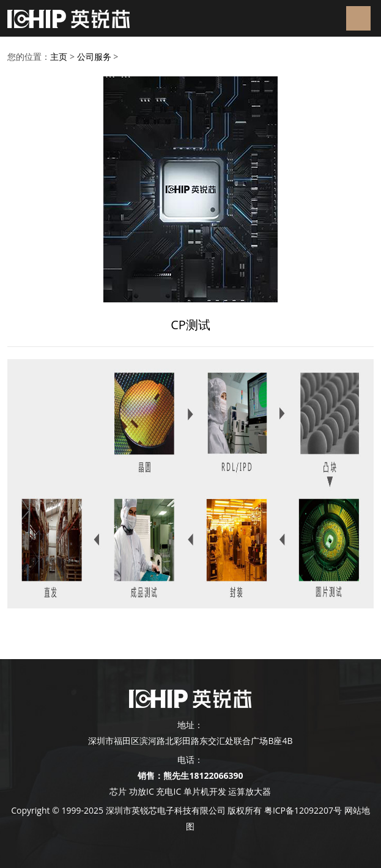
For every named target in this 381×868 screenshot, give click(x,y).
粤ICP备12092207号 (303, 810)
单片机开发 (205, 791)
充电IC (168, 791)
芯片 (118, 791)
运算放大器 (249, 791)
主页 (59, 57)
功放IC (142, 791)
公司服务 (94, 57)
